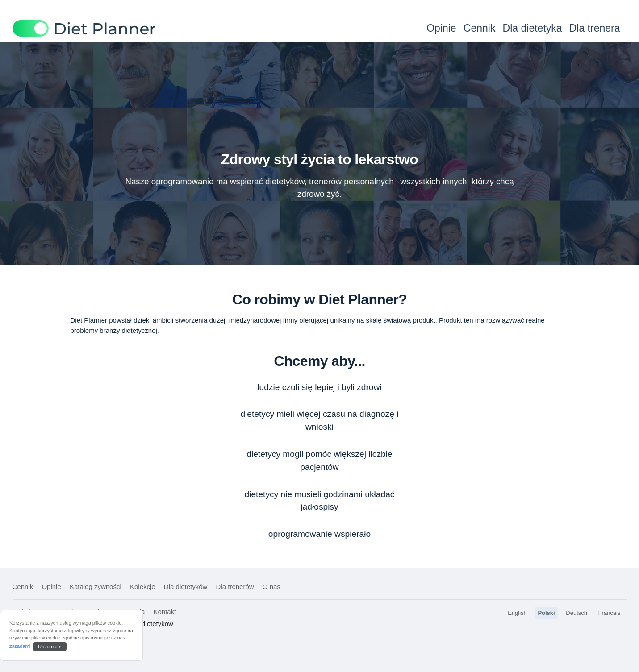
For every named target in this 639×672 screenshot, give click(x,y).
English (517, 613)
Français (610, 613)
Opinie (441, 28)
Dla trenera (595, 28)
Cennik (480, 28)
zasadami (20, 646)
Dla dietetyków (186, 587)
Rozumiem (50, 647)
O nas (271, 587)
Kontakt (165, 612)
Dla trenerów (235, 587)
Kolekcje (143, 587)
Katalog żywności (96, 587)
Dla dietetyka (532, 28)
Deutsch (576, 613)
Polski (546, 613)
